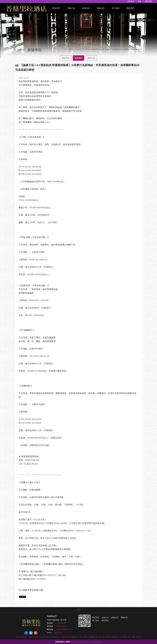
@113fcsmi (59, 633)
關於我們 (56, 8)
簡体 (140, 1)
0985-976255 (61, 623)
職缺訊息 (101, 8)
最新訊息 (86, 8)
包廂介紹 (71, 8)
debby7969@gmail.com (64, 629)
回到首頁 (131, 1)
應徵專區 (78, 58)
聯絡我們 (148, 1)
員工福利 (116, 8)
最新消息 (66, 58)
